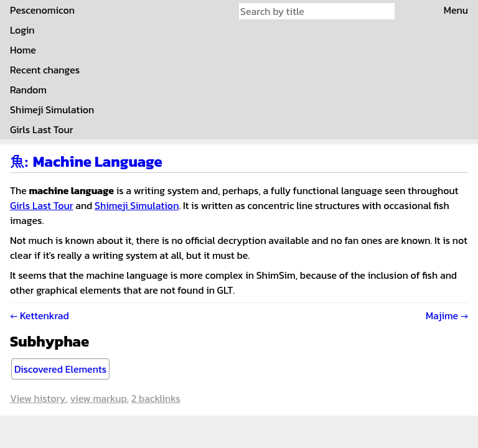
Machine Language (98, 161)
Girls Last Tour (42, 129)
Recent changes (45, 70)
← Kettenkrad (40, 315)
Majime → (447, 315)
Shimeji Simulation (52, 110)
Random (28, 90)
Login (22, 30)
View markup (98, 398)
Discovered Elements (60, 369)
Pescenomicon (42, 10)
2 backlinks (156, 398)
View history (38, 398)
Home (23, 50)
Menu (456, 10)
